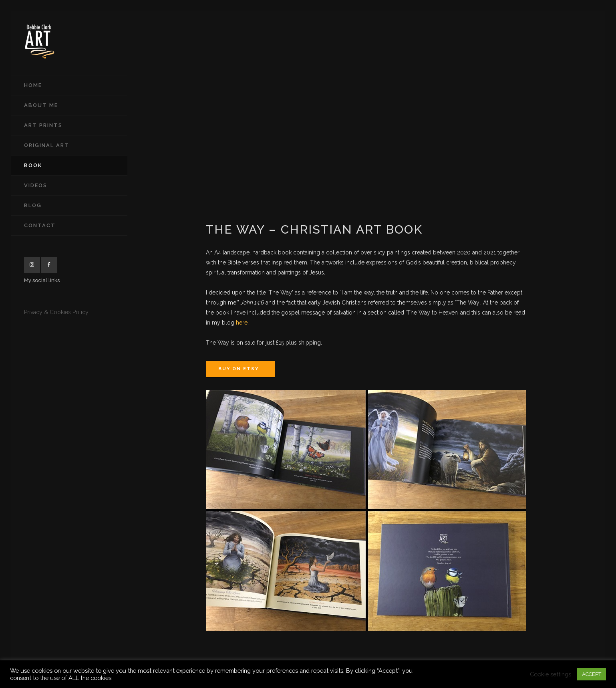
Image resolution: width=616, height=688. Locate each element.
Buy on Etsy (239, 369)
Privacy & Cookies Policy (56, 312)
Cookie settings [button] (551, 674)
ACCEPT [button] (592, 674)
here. (242, 323)
